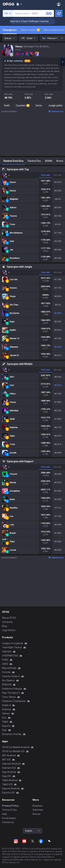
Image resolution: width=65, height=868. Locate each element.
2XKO (5, 664)
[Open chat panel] (62, 62)
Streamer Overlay (12, 734)
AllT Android (9, 755)
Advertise (38, 810)
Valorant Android (11, 764)
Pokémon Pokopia (12, 689)
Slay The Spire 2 (11, 693)
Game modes (30, 30)
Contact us (8, 822)
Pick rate (45, 175)
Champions (10, 30)
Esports (6, 726)
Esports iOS (8, 793)
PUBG (5, 660)
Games (6, 713)
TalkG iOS (7, 784)
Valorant (7, 652)
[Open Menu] (59, 4)
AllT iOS (6, 760)
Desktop (7, 709)
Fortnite (6, 672)
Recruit (36, 814)
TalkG (5, 722)
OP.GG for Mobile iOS (13, 751)
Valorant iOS (9, 768)
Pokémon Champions (14, 701)
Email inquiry (9, 818)
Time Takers (9, 697)
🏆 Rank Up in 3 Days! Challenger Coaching (35, 21)
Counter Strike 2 (11, 676)
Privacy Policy (10, 806)
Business (38, 806)
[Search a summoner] (49, 13)
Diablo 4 (6, 705)
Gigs (4, 730)
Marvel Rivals (9, 668)
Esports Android (11, 788)
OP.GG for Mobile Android (16, 747)
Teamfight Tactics (12, 647)
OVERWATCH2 (10, 656)
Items (39, 105)
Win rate (58, 175)
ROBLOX (7, 685)
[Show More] (19, 4)
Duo (4, 718)
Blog (5, 626)
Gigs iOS (7, 776)
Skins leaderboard (54, 30)
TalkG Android (10, 780)
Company (7, 622)
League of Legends (13, 643)
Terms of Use (9, 810)
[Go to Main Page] (8, 4)
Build (7, 105)
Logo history (9, 630)
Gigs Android (9, 772)
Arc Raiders (8, 680)
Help (5, 814)
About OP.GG (9, 618)
